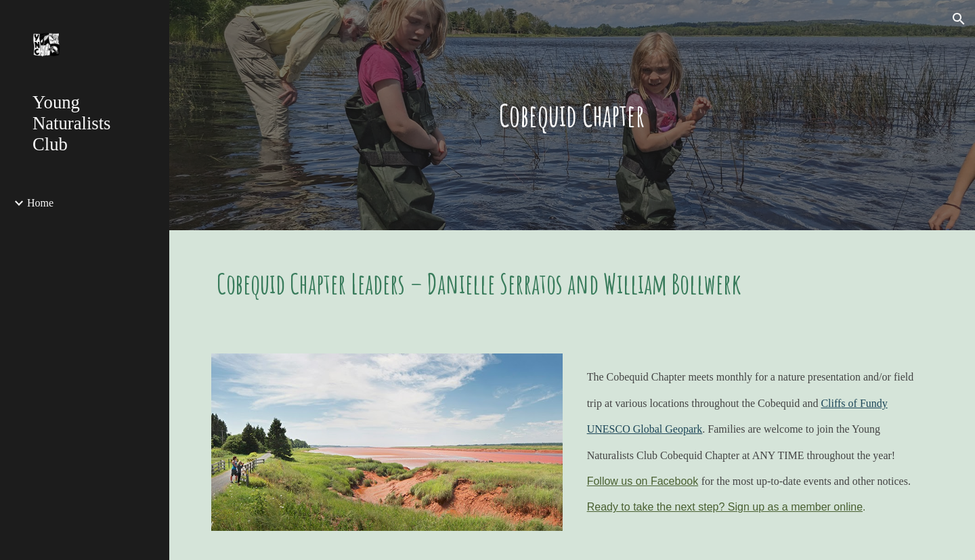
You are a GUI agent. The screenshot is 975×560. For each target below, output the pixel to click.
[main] (572, 115)
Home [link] (40, 203)
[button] (959, 19)
